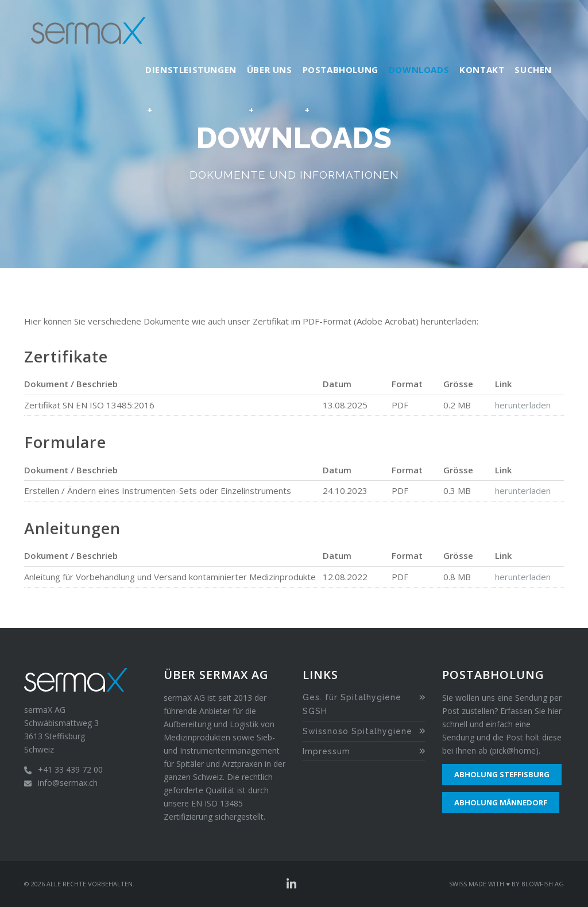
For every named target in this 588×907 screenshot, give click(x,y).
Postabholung (341, 97)
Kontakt (482, 70)
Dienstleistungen (191, 97)
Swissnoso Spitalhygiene (357, 731)
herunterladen (523, 405)
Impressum (326, 751)
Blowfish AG (543, 884)
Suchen (533, 70)
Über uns (270, 97)
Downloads (419, 70)
